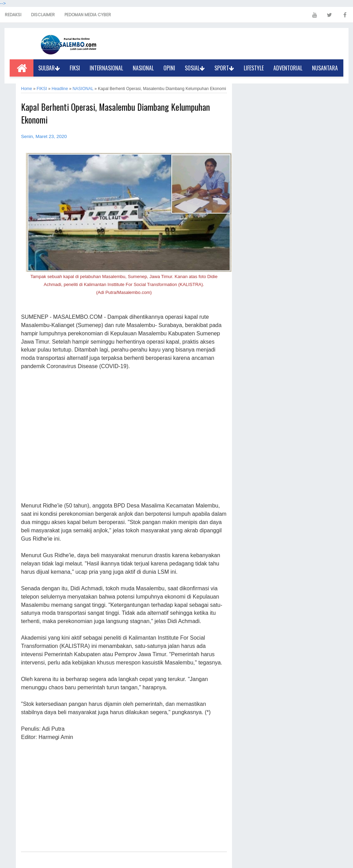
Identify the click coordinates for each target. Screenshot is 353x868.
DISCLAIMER (43, 15)
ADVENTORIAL (288, 68)
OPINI (169, 68)
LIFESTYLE (254, 68)
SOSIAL (195, 68)
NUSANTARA (325, 68)
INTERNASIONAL (106, 68)
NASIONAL (143, 68)
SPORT (224, 68)
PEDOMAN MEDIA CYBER (88, 15)
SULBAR (49, 68)
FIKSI (75, 68)
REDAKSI (13, 15)
